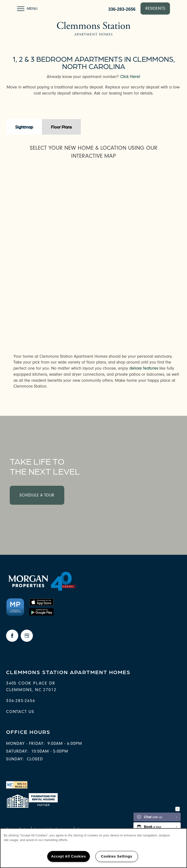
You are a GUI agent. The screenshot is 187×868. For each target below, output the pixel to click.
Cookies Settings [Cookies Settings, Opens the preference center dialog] (117, 856)
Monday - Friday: (25, 743)
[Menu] (27, 9)
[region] (93, 848)
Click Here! (130, 77)
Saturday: (17, 751)
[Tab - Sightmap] (24, 127)
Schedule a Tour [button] (37, 495)
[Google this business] (27, 636)
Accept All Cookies (69, 856)
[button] (155, 9)
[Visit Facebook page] (12, 636)
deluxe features (144, 368)
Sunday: (15, 759)
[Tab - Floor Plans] (61, 127)
